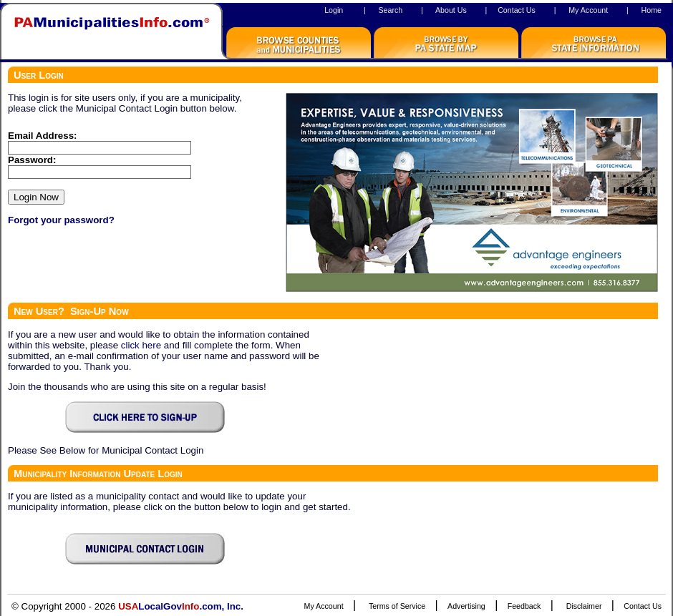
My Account (588, 10)
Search (390, 10)
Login (334, 10)
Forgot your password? (61, 220)
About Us (451, 10)
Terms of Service (397, 606)
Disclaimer (584, 606)
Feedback (524, 606)
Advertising (466, 606)
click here (141, 345)
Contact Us (517, 10)
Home (652, 10)
